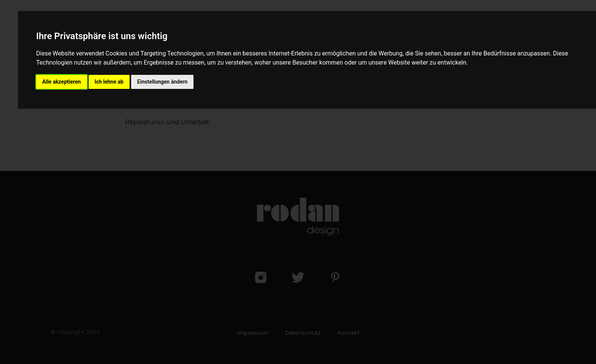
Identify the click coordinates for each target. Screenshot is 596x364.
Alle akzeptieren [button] (62, 82)
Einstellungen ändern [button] (162, 82)
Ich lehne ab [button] (109, 82)
